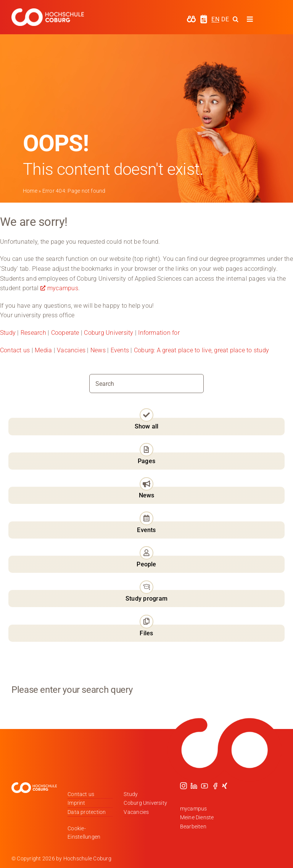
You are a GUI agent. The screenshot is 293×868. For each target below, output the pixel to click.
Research (33, 333)
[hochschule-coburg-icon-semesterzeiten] (204, 17)
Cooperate (65, 333)
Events (121, 350)
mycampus (63, 288)
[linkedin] (194, 786)
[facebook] (215, 786)
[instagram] (184, 786)
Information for (159, 333)
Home (30, 191)
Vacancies (71, 350)
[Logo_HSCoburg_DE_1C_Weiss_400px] (48, 11)
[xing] (225, 786)
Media (43, 350)
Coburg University (109, 333)
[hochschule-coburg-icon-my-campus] (191, 18)
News (98, 350)
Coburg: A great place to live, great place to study (201, 350)
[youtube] (204, 786)
